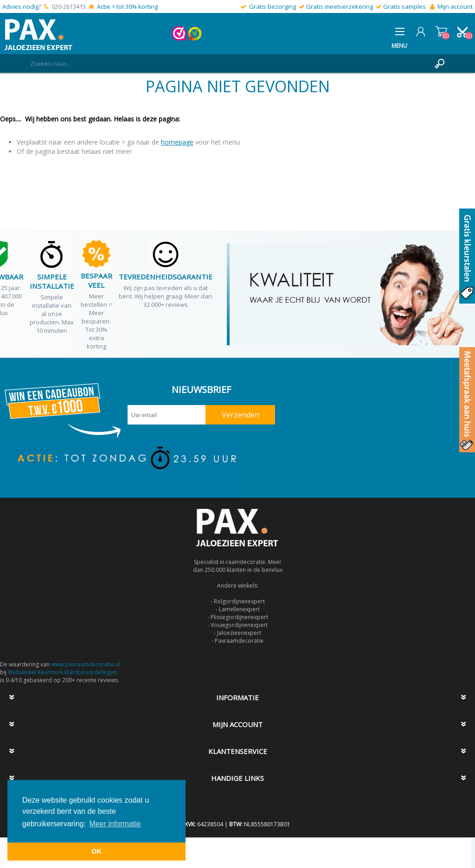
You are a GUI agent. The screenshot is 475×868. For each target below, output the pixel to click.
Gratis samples (404, 6)
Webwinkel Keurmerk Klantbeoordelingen (62, 672)
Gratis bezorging (273, 6)
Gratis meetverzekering (340, 6)
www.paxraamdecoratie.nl (86, 664)
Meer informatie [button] (115, 824)
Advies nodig (20, 6)
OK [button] (96, 851)
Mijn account (455, 6)
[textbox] (228, 63)
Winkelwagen (441, 32)
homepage (177, 142)
